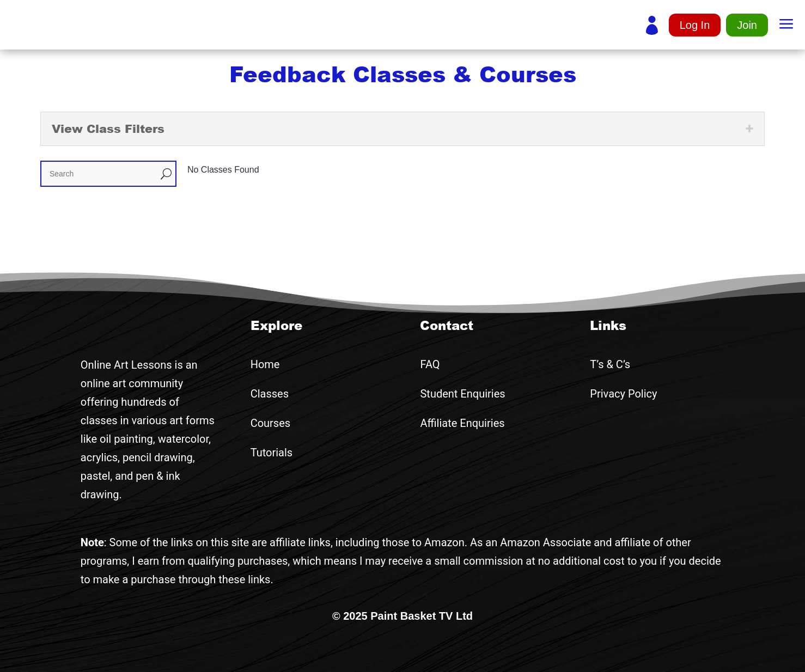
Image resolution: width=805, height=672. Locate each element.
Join (747, 25)
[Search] (99, 174)
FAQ (430, 364)
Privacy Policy (623, 394)
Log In (695, 25)
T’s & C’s (610, 364)
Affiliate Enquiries (462, 423)
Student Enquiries (462, 394)
